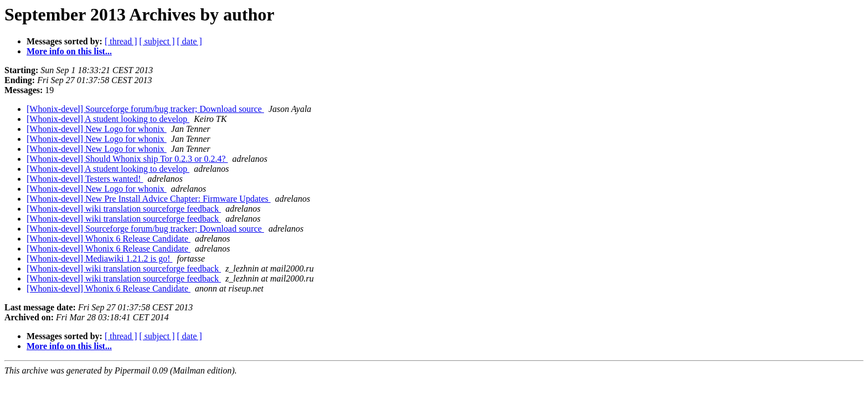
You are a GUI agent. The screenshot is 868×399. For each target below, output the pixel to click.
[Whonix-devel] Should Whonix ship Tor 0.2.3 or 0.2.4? (127, 159)
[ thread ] (121, 41)
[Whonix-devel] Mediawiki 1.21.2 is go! (100, 259)
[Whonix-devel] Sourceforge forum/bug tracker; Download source (145, 109)
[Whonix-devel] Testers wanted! (85, 179)
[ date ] (190, 41)
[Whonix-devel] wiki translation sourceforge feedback (124, 209)
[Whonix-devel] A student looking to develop (108, 119)
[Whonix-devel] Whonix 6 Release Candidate (108, 239)
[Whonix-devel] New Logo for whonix (97, 129)
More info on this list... (69, 51)
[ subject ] (157, 41)
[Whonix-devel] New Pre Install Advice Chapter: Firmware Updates (149, 199)
